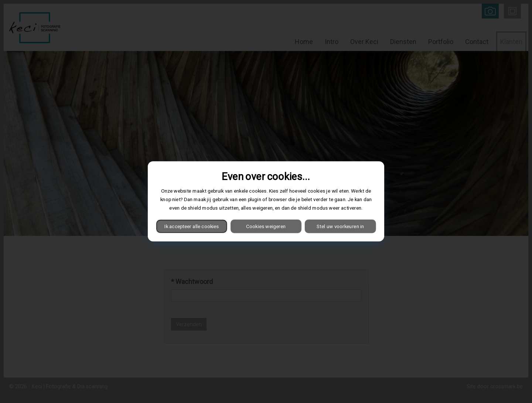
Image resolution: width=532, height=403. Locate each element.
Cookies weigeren (266, 226)
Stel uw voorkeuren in (340, 226)
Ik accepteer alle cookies (192, 226)
